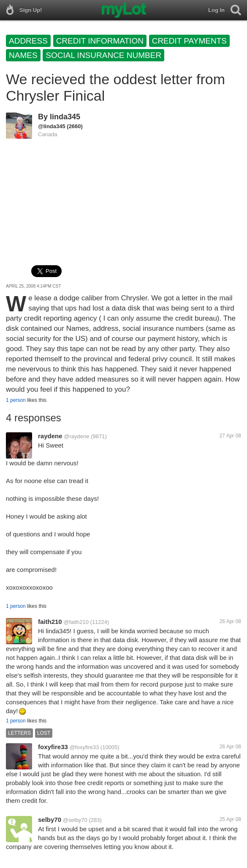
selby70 (50, 820)
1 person (16, 400)
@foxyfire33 (84, 747)
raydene (50, 436)
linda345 (65, 117)
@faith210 (76, 622)
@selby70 (75, 820)
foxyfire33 (53, 747)
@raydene (76, 436)
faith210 (50, 622)
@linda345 (52, 126)
